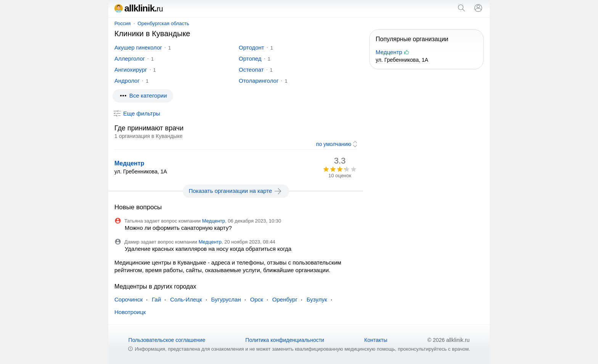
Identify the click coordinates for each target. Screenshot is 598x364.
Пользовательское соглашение (167, 340)
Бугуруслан (226, 299)
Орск (257, 299)
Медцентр (129, 163)
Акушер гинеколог (138, 47)
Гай (156, 299)
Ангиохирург (131, 70)
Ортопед (250, 59)
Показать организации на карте (236, 191)
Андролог (127, 81)
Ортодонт (252, 47)
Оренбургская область (163, 23)
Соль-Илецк (186, 299)
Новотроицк (130, 312)
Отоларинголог (259, 81)
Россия (123, 23)
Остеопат (251, 70)
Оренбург (285, 299)
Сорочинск (129, 299)
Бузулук (317, 299)
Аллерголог (130, 59)
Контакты (376, 340)
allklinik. (139, 8)
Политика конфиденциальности (285, 340)
